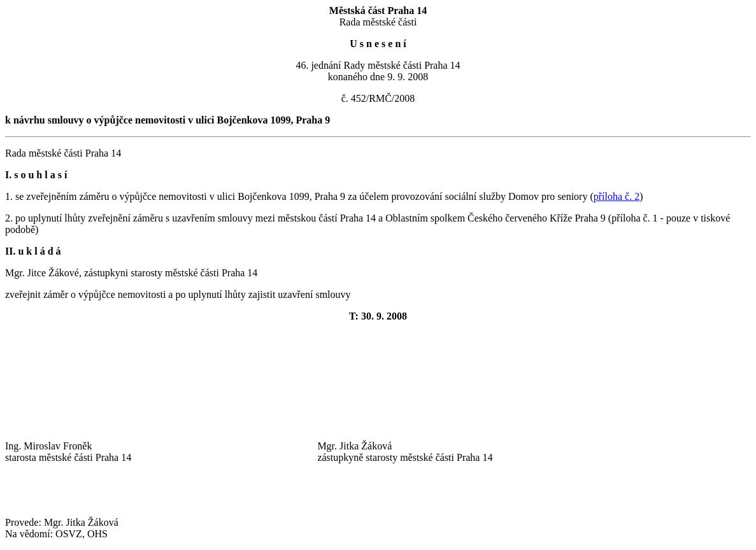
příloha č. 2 (617, 196)
